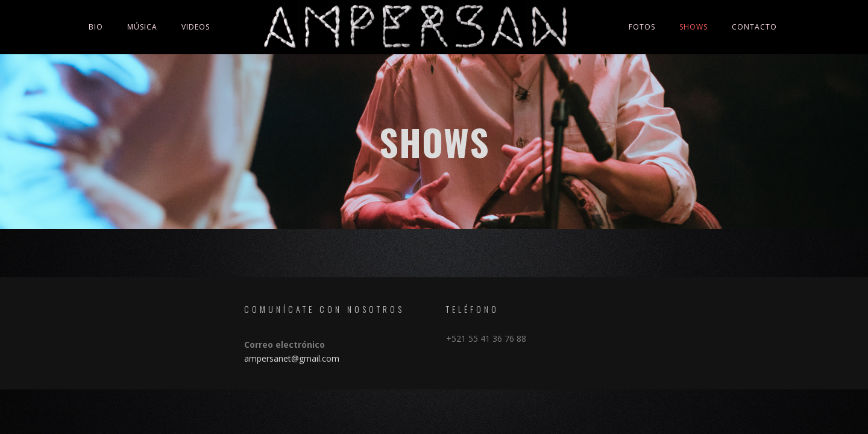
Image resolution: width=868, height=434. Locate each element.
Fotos (642, 27)
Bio (96, 27)
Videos (196, 27)
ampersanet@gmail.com (292, 358)
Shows (693, 27)
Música (142, 27)
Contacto (754, 27)
